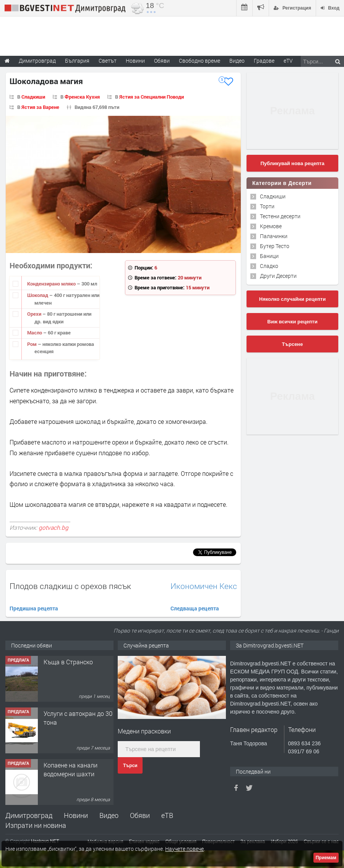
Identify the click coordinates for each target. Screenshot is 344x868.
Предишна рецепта (34, 608)
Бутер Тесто (275, 246)
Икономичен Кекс (204, 586)
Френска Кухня (82, 97)
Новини (135, 61)
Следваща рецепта (195, 608)
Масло (35, 333)
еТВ (167, 815)
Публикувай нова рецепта (292, 163)
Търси (130, 766)
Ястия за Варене (40, 107)
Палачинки (274, 236)
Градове (264, 61)
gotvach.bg (54, 527)
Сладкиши (33, 97)
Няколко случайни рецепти (292, 299)
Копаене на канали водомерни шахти (71, 769)
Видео (109, 815)
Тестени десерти (280, 216)
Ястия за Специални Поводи (152, 97)
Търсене (293, 344)
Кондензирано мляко (52, 284)
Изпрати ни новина (36, 825)
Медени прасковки (144, 731)
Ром (32, 344)
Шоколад (38, 295)
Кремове (271, 226)
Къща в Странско (68, 662)
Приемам (326, 858)
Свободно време (200, 61)
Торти (267, 206)
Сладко (269, 266)
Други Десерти (278, 276)
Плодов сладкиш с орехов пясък (70, 586)
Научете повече (184, 849)
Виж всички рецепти (292, 322)
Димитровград (29, 815)
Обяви (140, 815)
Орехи (35, 314)
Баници (269, 256)
